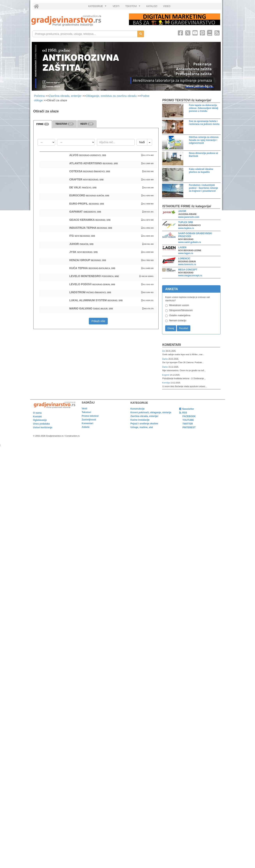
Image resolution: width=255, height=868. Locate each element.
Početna (40, 96)
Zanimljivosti (89, 420)
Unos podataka (41, 424)
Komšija (166, 383)
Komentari (172, 345)
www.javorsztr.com (189, 217)
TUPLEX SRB (186, 222)
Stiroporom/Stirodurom (181, 310)
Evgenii (166, 375)
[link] (77, 21)
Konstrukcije (138, 409)
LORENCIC (184, 259)
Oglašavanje (40, 420)
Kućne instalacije (140, 420)
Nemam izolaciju (178, 321)
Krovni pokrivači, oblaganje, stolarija (151, 412)
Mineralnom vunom (179, 305)
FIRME (43, 124)
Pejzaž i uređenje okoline (144, 424)
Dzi (164, 351)
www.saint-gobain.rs (190, 242)
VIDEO (167, 6)
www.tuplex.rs (186, 228)
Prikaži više (98, 321)
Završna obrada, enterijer (65, 96)
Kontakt (37, 417)
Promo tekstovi (90, 416)
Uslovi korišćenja (43, 427)
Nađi (142, 142)
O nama (37, 413)
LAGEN (182, 247)
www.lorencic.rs (187, 264)
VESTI (116, 6)
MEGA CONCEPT (188, 270)
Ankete (86, 427)
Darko (165, 359)
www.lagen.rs (186, 253)
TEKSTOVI (133, 7)
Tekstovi (86, 412)
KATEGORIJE (98, 7)
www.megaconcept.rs (190, 275)
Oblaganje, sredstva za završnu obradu (111, 96)
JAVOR (182, 211)
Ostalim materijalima (180, 315)
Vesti (85, 409)
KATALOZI (152, 6)
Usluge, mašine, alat (142, 427)
